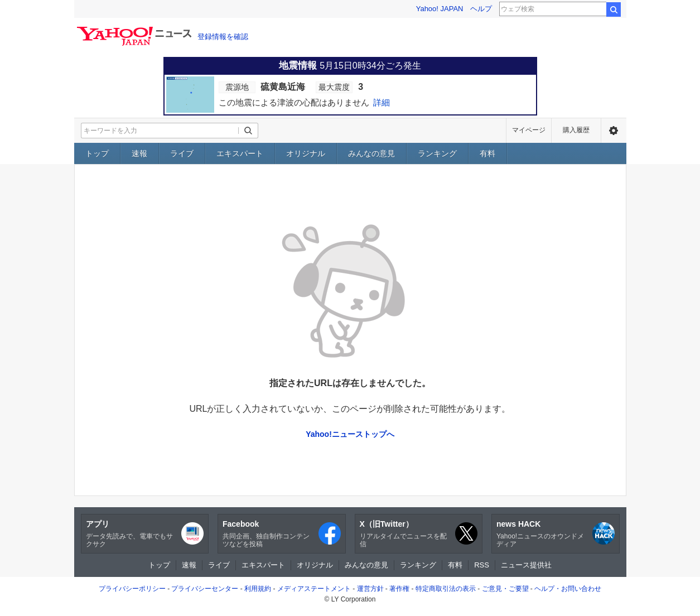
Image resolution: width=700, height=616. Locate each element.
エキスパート (240, 153)
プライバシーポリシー (132, 589)
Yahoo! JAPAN (440, 9)
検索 (614, 9)
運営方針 (370, 589)
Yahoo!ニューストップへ (350, 434)
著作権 (399, 589)
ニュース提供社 (526, 565)
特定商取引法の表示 (446, 589)
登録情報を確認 (223, 37)
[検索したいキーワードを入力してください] (160, 131)
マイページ (529, 130)
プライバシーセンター (205, 589)
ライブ (182, 153)
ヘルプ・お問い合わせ (568, 589)
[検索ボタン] (248, 131)
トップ (97, 153)
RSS (482, 565)
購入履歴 (576, 130)
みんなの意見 (371, 153)
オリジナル (306, 153)
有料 (487, 153)
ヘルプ (481, 9)
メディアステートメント (314, 589)
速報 (139, 153)
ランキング (437, 153)
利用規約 (258, 589)
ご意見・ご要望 (505, 589)
